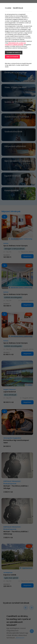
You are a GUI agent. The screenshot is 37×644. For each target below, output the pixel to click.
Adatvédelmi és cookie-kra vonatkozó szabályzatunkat (15, 44)
